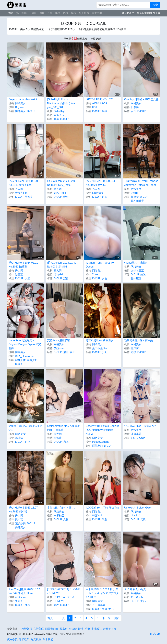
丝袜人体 (20, 360)
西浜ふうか (60, 115)
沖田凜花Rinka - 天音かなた (141, 426)
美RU (73, 352)
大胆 (27, 278)
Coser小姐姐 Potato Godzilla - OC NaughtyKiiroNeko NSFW (102, 430)
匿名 (95, 107)
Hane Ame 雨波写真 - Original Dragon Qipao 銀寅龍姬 (25, 344)
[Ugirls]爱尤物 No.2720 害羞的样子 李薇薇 (64, 428)
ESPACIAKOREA (64, 597)
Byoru (134, 193)
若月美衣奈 (110, 629)
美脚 (105, 609)
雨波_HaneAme (24, 356)
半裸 (105, 111)
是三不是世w (100, 348)
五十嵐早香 (99, 605)
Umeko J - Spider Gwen (138, 508)
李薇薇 (58, 438)
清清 (81, 629)
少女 (105, 352)
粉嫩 (87, 629)
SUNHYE (59, 601)
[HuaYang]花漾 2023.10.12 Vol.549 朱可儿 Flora (24, 591)
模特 (73, 13)
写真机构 (84, 13)
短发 (143, 275)
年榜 (58, 13)
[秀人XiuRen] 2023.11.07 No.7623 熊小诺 (23, 510)
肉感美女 (20, 111)
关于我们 (48, 639)
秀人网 (19, 189)
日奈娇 (135, 107)
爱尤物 (58, 434)
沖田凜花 (136, 434)
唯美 (56, 119)
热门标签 (22, 13)
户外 (27, 442)
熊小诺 (19, 519)
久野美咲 (39, 629)
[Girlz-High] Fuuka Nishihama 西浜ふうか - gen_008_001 (61, 103)
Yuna (95, 275)
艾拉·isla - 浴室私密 (59, 340)
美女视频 (97, 13)
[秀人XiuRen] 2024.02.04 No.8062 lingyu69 (100, 183)
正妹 (105, 197)
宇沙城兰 (96, 629)
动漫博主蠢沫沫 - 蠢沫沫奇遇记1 (25, 428)
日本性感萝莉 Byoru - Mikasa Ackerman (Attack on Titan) (141, 183)
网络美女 (20, 103)
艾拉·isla (59, 348)
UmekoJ (136, 516)
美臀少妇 (32, 360)
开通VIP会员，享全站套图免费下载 (140, 13)
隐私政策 (24, 639)
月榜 (50, 13)
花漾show (21, 597)
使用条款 (12, 639)
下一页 (106, 618)
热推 (66, 13)
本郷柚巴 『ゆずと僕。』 (62, 508)
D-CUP (31, 111)
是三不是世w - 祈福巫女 (100, 340)
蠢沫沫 (135, 348)
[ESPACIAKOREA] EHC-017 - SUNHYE (64, 591)
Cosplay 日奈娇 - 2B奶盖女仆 (141, 99)
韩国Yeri (97, 516)
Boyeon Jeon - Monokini (23, 99)
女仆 (133, 111)
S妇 (133, 438)
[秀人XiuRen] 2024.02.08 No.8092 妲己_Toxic (62, 183)
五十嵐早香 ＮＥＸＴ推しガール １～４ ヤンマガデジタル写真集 (102, 593)
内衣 (56, 605)
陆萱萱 (19, 275)
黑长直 (29, 197)
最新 (34, 13)
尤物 (66, 519)
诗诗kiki (58, 275)
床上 (66, 442)
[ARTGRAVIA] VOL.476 (99, 99)
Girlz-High (60, 111)
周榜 (42, 13)
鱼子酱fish (137, 597)
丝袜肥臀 (136, 278)
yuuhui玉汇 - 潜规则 (136, 263)
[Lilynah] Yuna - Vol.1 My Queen (100, 265)
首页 (11, 13)
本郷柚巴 (59, 516)
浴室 (66, 352)
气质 (105, 519)
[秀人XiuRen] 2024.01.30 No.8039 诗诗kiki (62, 265)
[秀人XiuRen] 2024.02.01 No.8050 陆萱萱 (23, 265)
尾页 (117, 618)
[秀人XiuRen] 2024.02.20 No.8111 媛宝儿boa (23, 183)
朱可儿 (19, 601)
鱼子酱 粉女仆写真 (135, 589)
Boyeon (20, 107)
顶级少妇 (20, 523)
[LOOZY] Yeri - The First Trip (102, 508)
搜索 (155, 5)
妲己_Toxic (60, 193)
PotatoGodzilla (101, 442)
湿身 (66, 197)
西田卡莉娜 (52, 629)
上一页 (61, 618)
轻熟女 (135, 197)
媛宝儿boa (21, 193)
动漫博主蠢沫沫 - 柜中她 (139, 340)
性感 (27, 605)
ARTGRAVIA (100, 103)
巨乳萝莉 (97, 446)
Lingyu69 (98, 193)
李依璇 (73, 629)
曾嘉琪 (64, 629)
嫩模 (133, 352)
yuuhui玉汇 (137, 271)
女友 (105, 278)
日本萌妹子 (137, 201)
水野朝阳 (27, 629)
